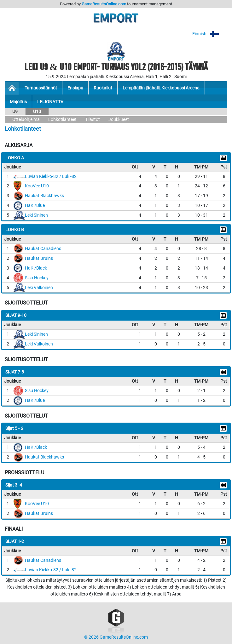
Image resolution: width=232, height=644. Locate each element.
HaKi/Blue (35, 205)
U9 (15, 112)
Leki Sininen (36, 215)
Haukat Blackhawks (44, 196)
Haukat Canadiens (43, 249)
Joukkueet (119, 120)
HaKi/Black (36, 268)
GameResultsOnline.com (104, 4)
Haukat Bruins (39, 258)
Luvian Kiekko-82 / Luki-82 (51, 177)
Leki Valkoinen (39, 288)
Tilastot (93, 120)
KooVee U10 (37, 186)
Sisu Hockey (37, 278)
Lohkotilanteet (62, 120)
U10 (37, 112)
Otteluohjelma (26, 120)
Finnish (210, 34)
